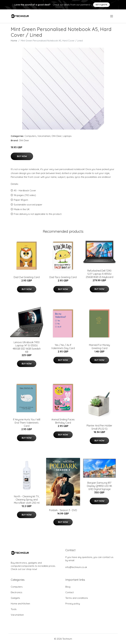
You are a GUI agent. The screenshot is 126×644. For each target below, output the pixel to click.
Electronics (17, 592)
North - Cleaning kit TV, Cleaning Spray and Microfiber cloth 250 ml (27, 500)
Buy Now (22, 156)
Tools (14, 609)
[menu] (112, 16)
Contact (70, 592)
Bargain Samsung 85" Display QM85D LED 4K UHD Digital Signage (99, 486)
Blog (68, 587)
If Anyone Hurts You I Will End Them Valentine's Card (27, 423)
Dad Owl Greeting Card (27, 277)
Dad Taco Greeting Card (63, 277)
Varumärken (44, 136)
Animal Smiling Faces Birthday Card (63, 421)
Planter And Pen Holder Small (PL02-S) (99, 427)
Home (14, 41)
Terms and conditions (77, 598)
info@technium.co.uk (76, 567)
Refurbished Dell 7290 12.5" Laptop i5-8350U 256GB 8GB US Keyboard (99, 274)
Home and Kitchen (20, 604)
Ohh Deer (57, 136)
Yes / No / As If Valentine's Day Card (63, 347)
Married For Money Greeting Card (99, 347)
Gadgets (15, 598)
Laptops (67, 136)
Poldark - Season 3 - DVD (63, 510)
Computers (30, 136)
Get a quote (101, 5)
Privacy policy (73, 604)
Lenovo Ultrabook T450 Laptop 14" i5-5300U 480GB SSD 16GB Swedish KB (27, 347)
